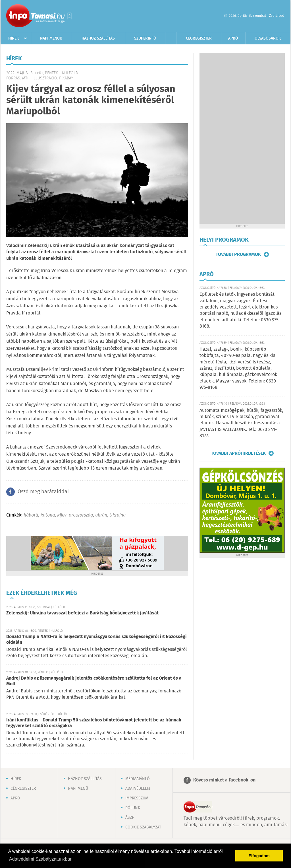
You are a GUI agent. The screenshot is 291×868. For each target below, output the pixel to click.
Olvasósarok (268, 38)
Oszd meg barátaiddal (43, 492)
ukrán (101, 515)
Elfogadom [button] (259, 856)
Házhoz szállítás (98, 38)
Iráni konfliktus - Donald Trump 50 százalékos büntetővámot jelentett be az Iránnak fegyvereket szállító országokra (94, 723)
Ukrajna (118, 515)
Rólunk (133, 808)
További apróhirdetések (238, 453)
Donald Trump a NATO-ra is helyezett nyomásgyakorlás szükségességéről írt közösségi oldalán (96, 640)
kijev (62, 515)
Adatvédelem (138, 789)
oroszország (81, 515)
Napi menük (51, 38)
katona (48, 515)
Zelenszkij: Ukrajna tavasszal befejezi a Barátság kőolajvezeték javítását (82, 613)
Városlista (69, 16)
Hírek (14, 38)
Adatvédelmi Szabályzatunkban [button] (41, 859)
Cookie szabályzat (143, 827)
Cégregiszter (199, 38)
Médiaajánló (138, 779)
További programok (238, 254)
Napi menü (78, 789)
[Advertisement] (242, 138)
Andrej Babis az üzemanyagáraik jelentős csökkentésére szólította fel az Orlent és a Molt (94, 681)
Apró (233, 38)
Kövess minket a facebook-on (224, 780)
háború (31, 515)
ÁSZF (130, 818)
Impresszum (137, 798)
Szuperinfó (145, 38)
